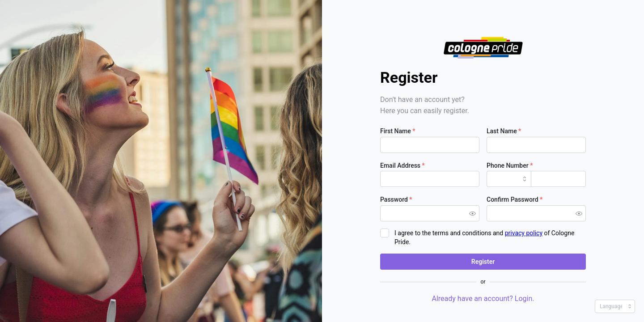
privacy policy (524, 233)
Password (396, 199)
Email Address (402, 165)
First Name (398, 131)
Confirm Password (515, 199)
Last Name (504, 131)
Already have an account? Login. (483, 299)
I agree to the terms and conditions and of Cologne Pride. (484, 237)
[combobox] (509, 179)
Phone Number (510, 165)
